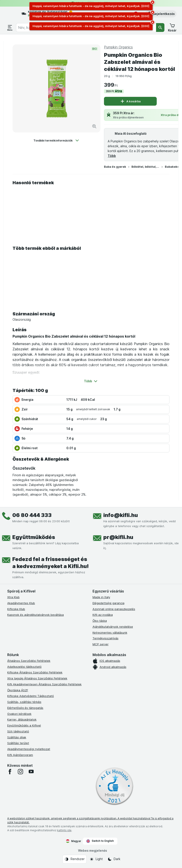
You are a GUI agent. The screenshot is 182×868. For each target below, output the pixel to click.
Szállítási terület (18, 743)
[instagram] (20, 772)
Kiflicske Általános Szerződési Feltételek (35, 672)
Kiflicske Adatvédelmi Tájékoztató (31, 696)
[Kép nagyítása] (94, 126)
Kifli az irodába (103, 615)
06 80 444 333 (32, 515)
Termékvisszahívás (106, 638)
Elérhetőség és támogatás (25, 708)
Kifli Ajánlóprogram (20, 755)
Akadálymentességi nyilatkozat (29, 749)
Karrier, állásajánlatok (22, 719)
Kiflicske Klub (16, 609)
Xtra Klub (13, 597)
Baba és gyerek (115, 167)
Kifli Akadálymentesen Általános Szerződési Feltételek (44, 684)
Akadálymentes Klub (21, 603)
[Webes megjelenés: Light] (96, 859)
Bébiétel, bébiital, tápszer (146, 167)
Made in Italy (101, 597)
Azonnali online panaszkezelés (114, 609)
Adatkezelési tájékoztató (24, 667)
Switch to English (100, 841)
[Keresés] (160, 28)
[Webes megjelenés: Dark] (114, 859)
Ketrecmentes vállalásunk (110, 633)
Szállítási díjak (17, 737)
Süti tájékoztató (18, 731)
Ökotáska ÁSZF (18, 690)
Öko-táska (100, 621)
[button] (161, 14)
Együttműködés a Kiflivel (24, 725)
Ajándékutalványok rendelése (113, 627)
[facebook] (10, 772)
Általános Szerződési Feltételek (29, 661)
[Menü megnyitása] (10, 28)
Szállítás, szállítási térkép (24, 702)
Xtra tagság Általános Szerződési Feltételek (37, 678)
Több (112, 156)
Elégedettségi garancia (108, 603)
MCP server (101, 644)
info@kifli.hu (121, 515)
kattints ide (64, 830)
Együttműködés (34, 537)
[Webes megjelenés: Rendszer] (75, 859)
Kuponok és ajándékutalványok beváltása (35, 615)
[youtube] (31, 772)
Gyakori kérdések (19, 714)
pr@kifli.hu (118, 537)
